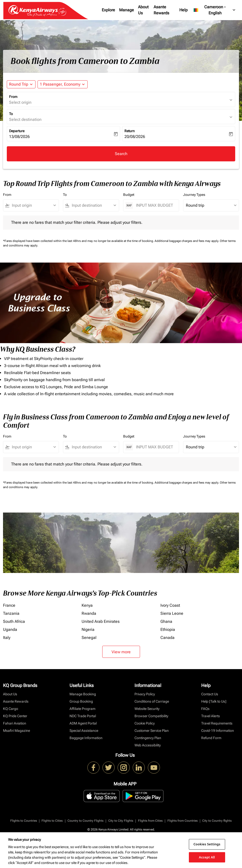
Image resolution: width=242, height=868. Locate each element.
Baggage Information (86, 738)
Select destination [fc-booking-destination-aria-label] (25, 119)
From (13, 97)
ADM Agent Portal (83, 723)
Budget (129, 195)
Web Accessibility (148, 745)
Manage (127, 10)
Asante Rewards (161, 10)
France (9, 605)
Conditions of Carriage (152, 701)
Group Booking (81, 701)
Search (121, 154)
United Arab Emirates (101, 621)
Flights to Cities (52, 821)
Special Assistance (84, 731)
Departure (17, 131)
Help (183, 10)
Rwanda (89, 613)
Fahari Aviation (15, 723)
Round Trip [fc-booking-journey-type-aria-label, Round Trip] (19, 84)
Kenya (87, 605)
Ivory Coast (170, 605)
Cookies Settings (207, 844)
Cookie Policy (145, 723)
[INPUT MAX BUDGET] (155, 205)
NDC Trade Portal (83, 716)
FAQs (205, 709)
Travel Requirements (217, 723)
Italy (7, 638)
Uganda (10, 629)
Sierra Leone (172, 613)
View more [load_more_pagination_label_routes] (121, 652)
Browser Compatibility (151, 716)
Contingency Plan (148, 738)
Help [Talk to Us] (214, 701)
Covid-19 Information (218, 731)
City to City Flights (121, 821)
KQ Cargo (11, 709)
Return (130, 131)
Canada (167, 638)
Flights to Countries (24, 821)
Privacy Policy (145, 694)
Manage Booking (83, 694)
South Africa (14, 621)
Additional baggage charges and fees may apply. (187, 241)
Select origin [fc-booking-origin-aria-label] (20, 102)
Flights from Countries (183, 821)
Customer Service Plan (152, 731)
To (11, 114)
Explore (108, 10)
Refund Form (211, 738)
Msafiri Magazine (16, 731)
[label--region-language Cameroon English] (215, 10)
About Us (143, 10)
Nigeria (88, 629)
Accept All (207, 857)
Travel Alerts (211, 716)
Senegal (89, 638)
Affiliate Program (82, 709)
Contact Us (210, 694)
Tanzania (11, 613)
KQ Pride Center (15, 716)
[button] (63, 84)
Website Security (147, 709)
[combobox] (33, 205)
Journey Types (194, 195)
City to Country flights (217, 821)
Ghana (166, 621)
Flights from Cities (150, 821)
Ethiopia (168, 629)
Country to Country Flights (85, 821)
